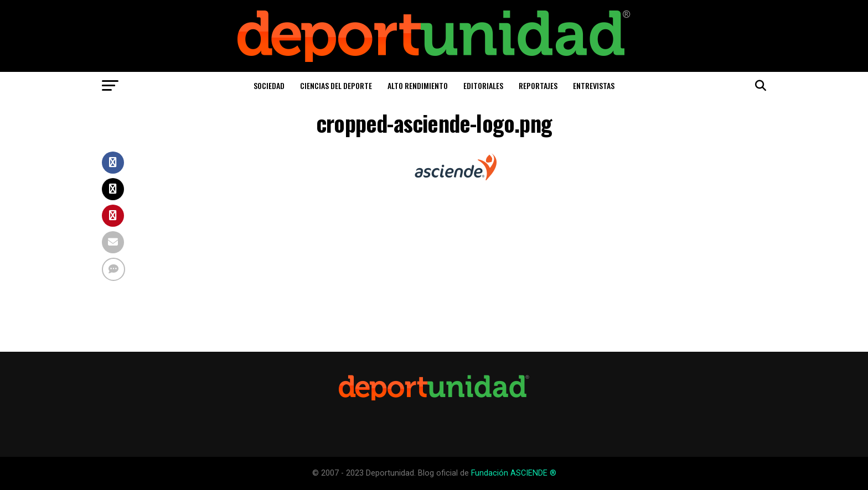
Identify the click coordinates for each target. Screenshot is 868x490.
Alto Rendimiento (418, 85)
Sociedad (269, 85)
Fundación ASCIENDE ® (514, 473)
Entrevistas (594, 85)
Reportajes (538, 85)
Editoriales (483, 85)
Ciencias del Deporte (336, 85)
